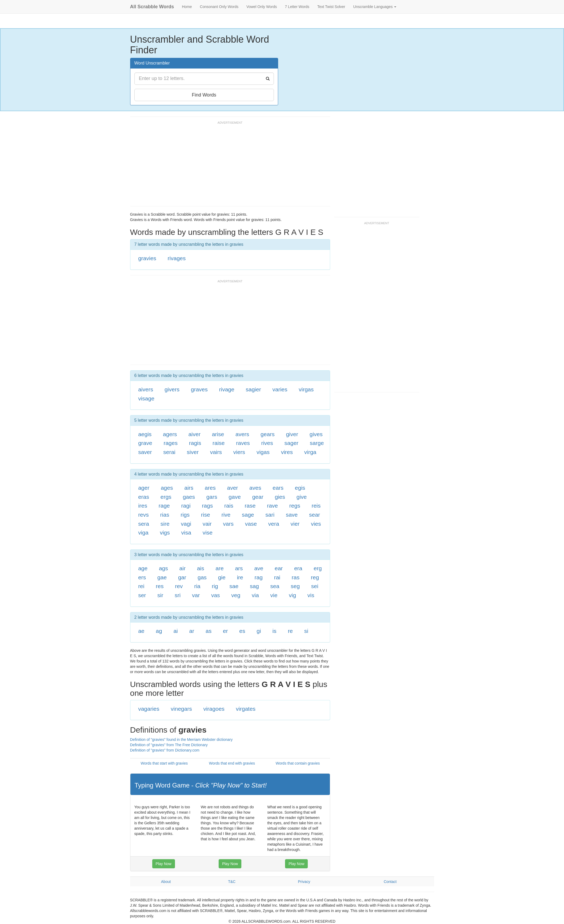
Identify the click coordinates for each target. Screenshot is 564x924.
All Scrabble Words (152, 7)
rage (164, 506)
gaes (189, 497)
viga (143, 533)
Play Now (164, 864)
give (302, 497)
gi (259, 631)
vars (228, 524)
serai (169, 452)
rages (171, 443)
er (225, 631)
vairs (216, 452)
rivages (177, 258)
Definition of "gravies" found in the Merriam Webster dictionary (181, 740)
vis (311, 595)
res (160, 586)
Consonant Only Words (219, 7)
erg (318, 568)
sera (144, 524)
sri (178, 595)
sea (275, 586)
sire (165, 524)
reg (315, 577)
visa (186, 533)
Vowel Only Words (262, 7)
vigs (165, 533)
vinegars (181, 709)
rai (277, 577)
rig (215, 586)
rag (259, 577)
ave (259, 568)
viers (239, 452)
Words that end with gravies (232, 763)
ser (142, 595)
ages (167, 488)
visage (146, 398)
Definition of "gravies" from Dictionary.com (165, 750)
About (166, 882)
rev (179, 586)
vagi (186, 524)
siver (193, 452)
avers (242, 434)
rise (206, 515)
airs (189, 488)
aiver (194, 434)
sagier (253, 389)
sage (248, 515)
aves (255, 488)
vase (251, 524)
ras (296, 577)
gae (162, 577)
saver (145, 452)
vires (287, 452)
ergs (166, 497)
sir (160, 595)
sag (254, 586)
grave (145, 443)
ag (159, 631)
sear (315, 515)
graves (199, 389)
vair (207, 524)
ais (201, 568)
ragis (195, 443)
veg (236, 595)
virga (310, 452)
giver (292, 434)
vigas (263, 452)
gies (280, 497)
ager (144, 488)
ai (175, 631)
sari (270, 515)
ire (240, 577)
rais (229, 506)
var (196, 595)
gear (258, 497)
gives (316, 434)
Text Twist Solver (331, 7)
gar (182, 577)
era (298, 568)
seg (295, 586)
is (274, 631)
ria (197, 586)
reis (316, 506)
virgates (246, 709)
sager (292, 443)
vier (295, 524)
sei (315, 586)
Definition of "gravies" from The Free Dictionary (169, 745)
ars (239, 568)
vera (274, 524)
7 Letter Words (297, 7)
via (255, 595)
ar (192, 631)
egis (300, 488)
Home (187, 7)
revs (143, 515)
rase (250, 506)
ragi (186, 506)
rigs (185, 515)
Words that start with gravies (164, 763)
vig (292, 595)
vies (316, 524)
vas (216, 595)
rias (165, 515)
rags (207, 506)
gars (212, 497)
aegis (145, 434)
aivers (146, 389)
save (292, 515)
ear (279, 568)
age (143, 568)
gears (268, 434)
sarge (317, 443)
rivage (227, 389)
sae (234, 586)
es (242, 631)
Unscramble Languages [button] (375, 7)
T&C (232, 882)
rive (226, 515)
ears (278, 488)
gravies (147, 258)
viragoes (214, 709)
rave (272, 506)
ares (210, 488)
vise (208, 533)
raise (219, 443)
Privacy (304, 882)
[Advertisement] (227, 166)
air (183, 568)
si (306, 631)
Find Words (204, 95)
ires (143, 506)
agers (170, 434)
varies (280, 389)
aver (232, 488)
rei (141, 586)
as (209, 631)
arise (218, 434)
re (290, 631)
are (219, 568)
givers (172, 389)
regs (295, 506)
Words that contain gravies (298, 763)
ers (142, 577)
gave (235, 497)
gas (202, 577)
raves (243, 443)
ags (163, 568)
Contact (390, 882)
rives (267, 443)
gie (222, 577)
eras (144, 497)
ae (141, 631)
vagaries (149, 709)
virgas (306, 389)
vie (274, 595)
